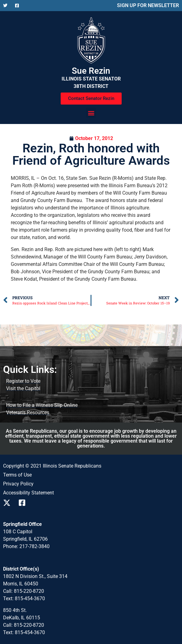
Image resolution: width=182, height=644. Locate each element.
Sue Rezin (91, 71)
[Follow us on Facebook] (19, 6)
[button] (91, 113)
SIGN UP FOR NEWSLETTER (148, 5)
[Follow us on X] (7, 6)
